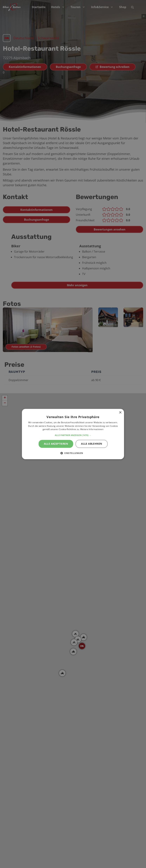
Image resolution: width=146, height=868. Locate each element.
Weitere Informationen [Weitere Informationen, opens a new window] (92, 429)
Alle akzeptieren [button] (56, 444)
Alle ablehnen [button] (92, 444)
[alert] (73, 434)
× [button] (120, 413)
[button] (73, 435)
